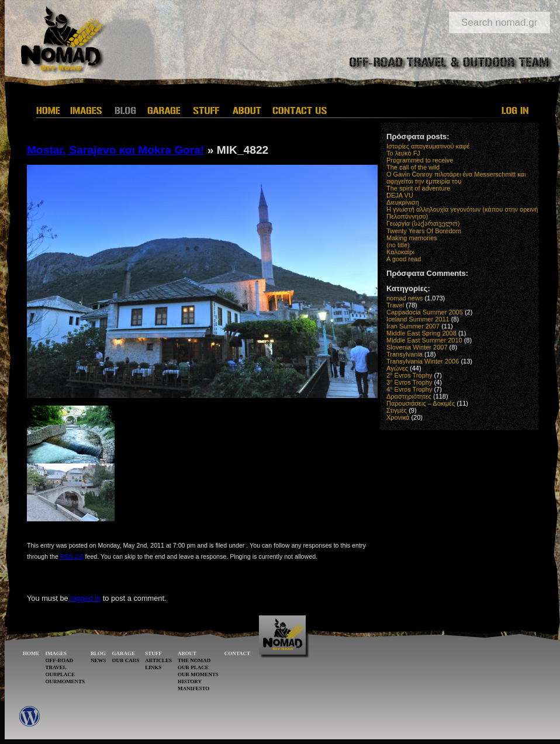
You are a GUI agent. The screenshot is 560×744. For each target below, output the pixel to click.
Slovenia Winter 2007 (417, 347)
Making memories (412, 238)
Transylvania (405, 354)
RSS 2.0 (72, 556)
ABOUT (187, 653)
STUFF (153, 653)
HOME (31, 653)
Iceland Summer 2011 (418, 319)
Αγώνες (397, 368)
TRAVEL (56, 667)
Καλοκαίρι (400, 252)
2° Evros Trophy (409, 375)
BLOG (98, 653)
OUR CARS (126, 660)
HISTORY (190, 681)
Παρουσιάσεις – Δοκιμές (421, 403)
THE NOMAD (194, 660)
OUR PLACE (193, 667)
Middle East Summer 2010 (424, 340)
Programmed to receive (420, 160)
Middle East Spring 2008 (421, 333)
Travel (395, 305)
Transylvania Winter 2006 (423, 361)
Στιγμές (397, 410)
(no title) (398, 245)
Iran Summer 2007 (413, 326)
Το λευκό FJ (403, 153)
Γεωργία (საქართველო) (423, 223)
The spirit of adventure (418, 188)
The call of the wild (413, 167)
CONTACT (237, 653)
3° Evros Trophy (409, 382)
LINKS (153, 667)
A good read (404, 259)
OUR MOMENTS (198, 674)
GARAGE (124, 653)
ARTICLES (158, 660)
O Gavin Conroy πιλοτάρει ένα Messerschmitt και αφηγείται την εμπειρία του (456, 178)
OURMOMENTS (65, 681)
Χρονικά (398, 417)
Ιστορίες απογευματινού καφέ (428, 146)
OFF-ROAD (60, 660)
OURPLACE (61, 674)
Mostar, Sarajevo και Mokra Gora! (115, 150)
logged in (85, 598)
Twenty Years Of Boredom (424, 231)
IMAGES (56, 653)
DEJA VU (400, 195)
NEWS (98, 660)
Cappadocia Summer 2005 (425, 312)
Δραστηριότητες (409, 396)
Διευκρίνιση (403, 202)
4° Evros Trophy (409, 389)
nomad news (405, 298)
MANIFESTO (193, 688)
